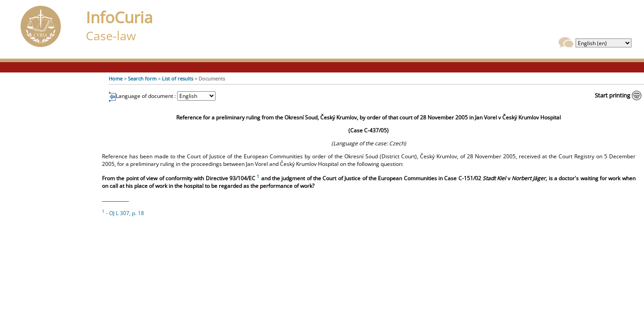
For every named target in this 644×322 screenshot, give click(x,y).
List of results (178, 78)
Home (116, 78)
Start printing (612, 95)
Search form (142, 78)
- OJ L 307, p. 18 (123, 213)
